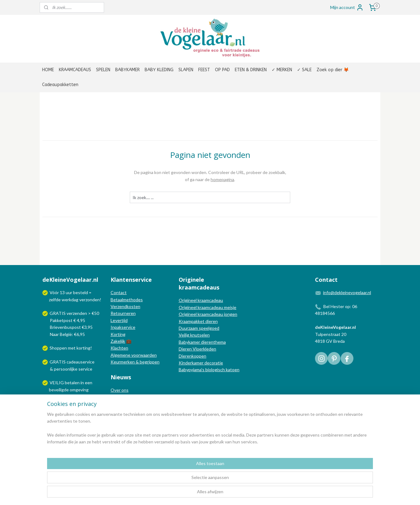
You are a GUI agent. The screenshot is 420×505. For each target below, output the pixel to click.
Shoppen (58, 348)
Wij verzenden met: (68, 404)
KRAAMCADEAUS (75, 70)
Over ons (120, 390)
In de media (122, 397)
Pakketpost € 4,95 (64, 320)
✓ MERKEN (282, 70)
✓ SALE (304, 70)
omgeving (79, 390)
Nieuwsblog (122, 404)
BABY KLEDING (159, 70)
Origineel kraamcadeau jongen (208, 314)
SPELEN (103, 70)
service (85, 369)
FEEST (204, 70)
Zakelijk (118, 341)
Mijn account (347, 7)
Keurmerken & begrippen (135, 362)
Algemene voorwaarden (134, 355)
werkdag (70, 300)
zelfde (55, 300)
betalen (72, 383)
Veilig (184, 335)
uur (69, 292)
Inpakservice (123, 327)
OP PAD (222, 70)
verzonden (90, 300)
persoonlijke (66, 369)
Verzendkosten (125, 306)
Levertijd (119, 320)
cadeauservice (81, 362)
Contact (119, 292)
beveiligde (59, 390)
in (82, 383)
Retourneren (123, 313)
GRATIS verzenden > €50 (74, 313)
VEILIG (57, 383)
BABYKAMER (127, 70)
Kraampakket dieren (198, 321)
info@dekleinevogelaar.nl (347, 292)
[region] (169, 481)
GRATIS (58, 362)
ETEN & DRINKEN (251, 70)
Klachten (119, 348)
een (89, 383)
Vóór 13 (58, 292)
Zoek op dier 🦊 (333, 70)
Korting (118, 334)
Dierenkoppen (192, 356)
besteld (81, 292)
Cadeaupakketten (60, 85)
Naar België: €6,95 (67, 334)
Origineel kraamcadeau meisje (208, 307)
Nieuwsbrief (122, 411)
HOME (48, 70)
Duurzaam (189, 328)
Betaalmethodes (127, 300)
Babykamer (189, 342)
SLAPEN (186, 70)
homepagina (222, 179)
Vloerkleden (204, 349)
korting (83, 348)
